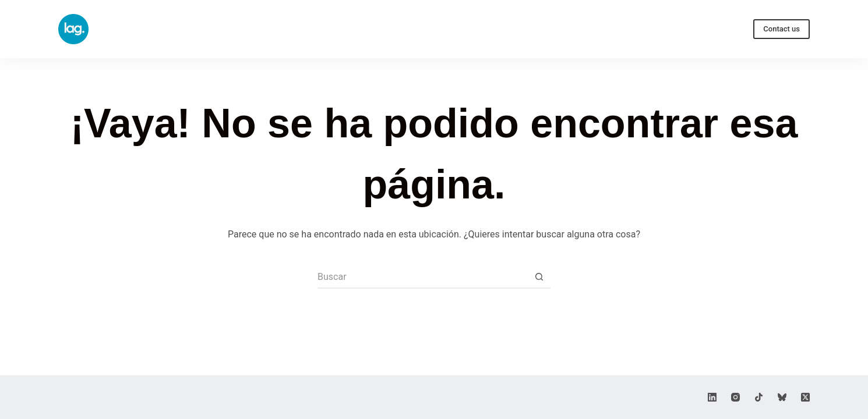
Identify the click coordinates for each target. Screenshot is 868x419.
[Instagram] (735, 397)
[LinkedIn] (712, 397)
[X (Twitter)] (805, 397)
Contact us (781, 29)
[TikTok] (759, 397)
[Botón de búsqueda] (539, 277)
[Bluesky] (782, 397)
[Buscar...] (422, 277)
